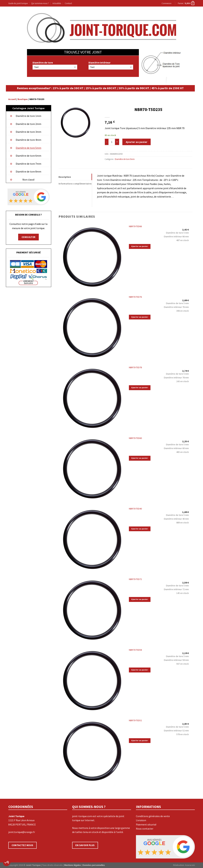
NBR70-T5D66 (135, 226)
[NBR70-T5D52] (92, 750)
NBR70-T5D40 (135, 509)
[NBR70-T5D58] (92, 680)
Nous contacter (145, 829)
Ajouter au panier (137, 142)
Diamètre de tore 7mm (28, 164)
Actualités (57, 3)
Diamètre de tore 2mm (28, 124)
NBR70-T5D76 (135, 297)
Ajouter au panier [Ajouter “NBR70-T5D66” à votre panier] (140, 246)
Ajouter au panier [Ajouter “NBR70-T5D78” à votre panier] (140, 388)
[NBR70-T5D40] (92, 539)
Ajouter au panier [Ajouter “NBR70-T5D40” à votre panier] (140, 529)
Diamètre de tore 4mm (28, 140)
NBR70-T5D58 (135, 650)
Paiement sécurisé (146, 824)
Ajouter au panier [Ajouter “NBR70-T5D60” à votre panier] (140, 458)
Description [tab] (65, 177)
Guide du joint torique (18, 3)
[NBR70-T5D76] (92, 327)
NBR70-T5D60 (135, 438)
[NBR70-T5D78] (92, 398)
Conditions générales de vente (153, 816)
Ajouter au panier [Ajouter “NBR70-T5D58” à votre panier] (140, 670)
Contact (68, 3)
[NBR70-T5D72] (92, 609)
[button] (7, 862)
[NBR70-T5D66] (92, 256)
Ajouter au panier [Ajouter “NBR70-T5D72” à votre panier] (140, 599)
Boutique (23, 99)
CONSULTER (29, 237)
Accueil (12, 99)
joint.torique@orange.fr (22, 832)
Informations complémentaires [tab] (75, 184)
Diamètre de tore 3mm (28, 132)
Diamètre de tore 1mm (28, 116)
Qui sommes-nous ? (40, 3)
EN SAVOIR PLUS (85, 845)
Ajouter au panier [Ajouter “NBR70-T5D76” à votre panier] (140, 317)
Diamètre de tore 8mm (28, 172)
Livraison (141, 820)
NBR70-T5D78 (135, 367)
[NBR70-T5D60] (92, 468)
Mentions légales (73, 865)
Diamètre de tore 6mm (28, 156)
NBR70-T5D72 (135, 579)
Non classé (28, 180)
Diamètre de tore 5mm (28, 148)
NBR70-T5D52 (135, 720)
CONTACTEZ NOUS (22, 845)
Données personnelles (94, 865)
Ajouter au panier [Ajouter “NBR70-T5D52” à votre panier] (140, 741)
